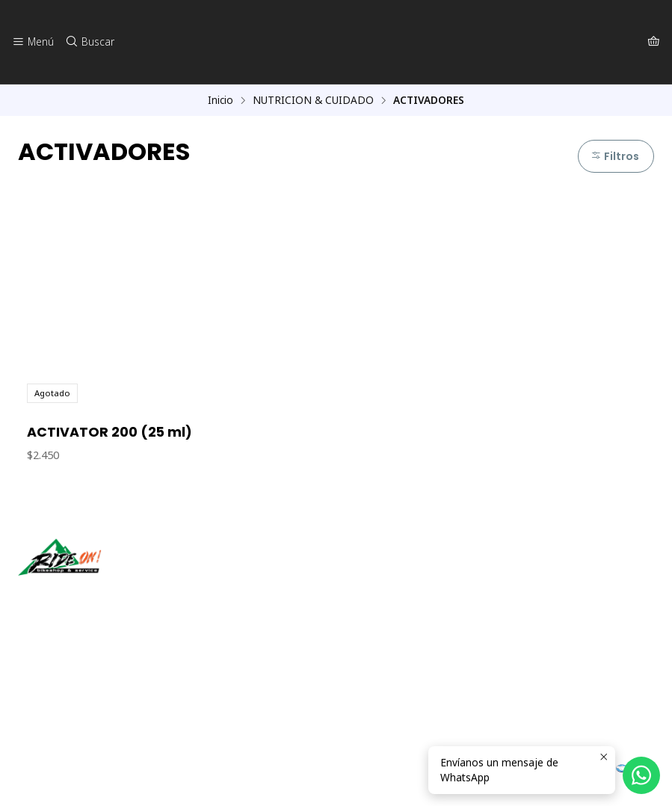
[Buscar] (87, 42)
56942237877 (59, 696)
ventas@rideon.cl (68, 676)
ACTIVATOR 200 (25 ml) (110, 433)
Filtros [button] (614, 156)
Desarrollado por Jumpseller (235, 776)
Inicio (221, 100)
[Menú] (33, 42)
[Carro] (654, 42)
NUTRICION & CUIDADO (313, 100)
